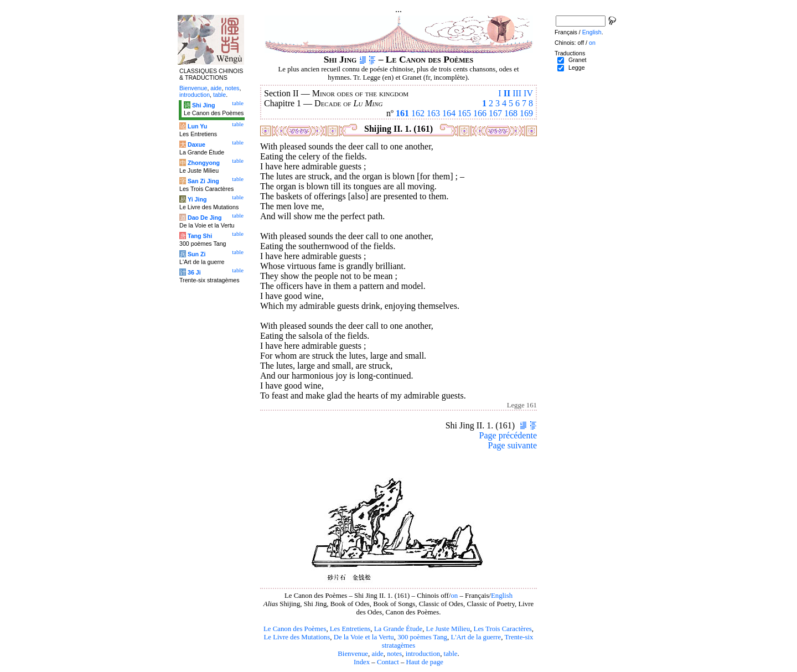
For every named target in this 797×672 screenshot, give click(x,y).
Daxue (196, 144)
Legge (577, 68)
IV (528, 93)
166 (480, 113)
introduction (423, 654)
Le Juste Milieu (448, 629)
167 (495, 113)
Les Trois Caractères (503, 629)
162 (418, 113)
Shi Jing (203, 105)
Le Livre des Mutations (297, 637)
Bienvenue (353, 654)
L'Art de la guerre (476, 637)
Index (362, 662)
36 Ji (194, 272)
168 (511, 113)
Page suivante (513, 445)
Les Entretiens (350, 629)
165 (464, 113)
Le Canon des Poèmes (295, 629)
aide (377, 654)
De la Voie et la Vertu (364, 637)
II (507, 93)
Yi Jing (197, 199)
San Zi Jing (203, 181)
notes (394, 654)
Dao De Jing (205, 218)
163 (433, 113)
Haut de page (425, 662)
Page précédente (508, 435)
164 (449, 113)
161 (402, 113)
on (454, 596)
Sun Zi (197, 254)
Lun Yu (197, 126)
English (502, 596)
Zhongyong (204, 163)
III (517, 93)
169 (526, 113)
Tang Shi (200, 236)
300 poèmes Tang (422, 637)
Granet (578, 60)
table (451, 654)
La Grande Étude (398, 629)
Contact (388, 662)
